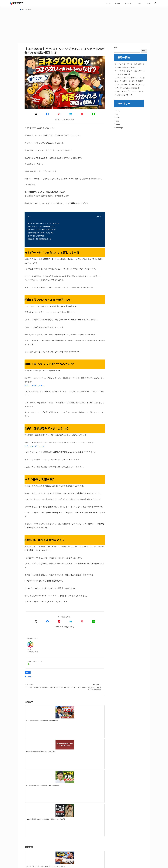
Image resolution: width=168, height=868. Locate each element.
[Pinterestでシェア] (59, 621)
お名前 (29, 802)
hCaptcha (30, 832)
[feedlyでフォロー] (29, 664)
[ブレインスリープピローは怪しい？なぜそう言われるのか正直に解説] (94, 747)
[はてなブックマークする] (71, 621)
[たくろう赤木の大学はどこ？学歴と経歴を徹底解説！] (35, 713)
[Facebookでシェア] (48, 621)
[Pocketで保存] (82, 621)
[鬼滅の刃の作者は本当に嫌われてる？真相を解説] (55, 712)
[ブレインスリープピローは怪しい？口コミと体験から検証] (55, 747)
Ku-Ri (29, 650)
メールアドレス (33, 813)
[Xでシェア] (36, 621)
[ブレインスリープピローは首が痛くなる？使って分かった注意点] (35, 747)
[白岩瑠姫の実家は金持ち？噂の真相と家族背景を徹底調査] (75, 713)
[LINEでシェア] (94, 621)
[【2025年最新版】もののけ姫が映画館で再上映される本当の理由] (94, 713)
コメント (30, 774)
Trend (28, 672)
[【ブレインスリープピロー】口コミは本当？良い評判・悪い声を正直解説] (75, 745)
